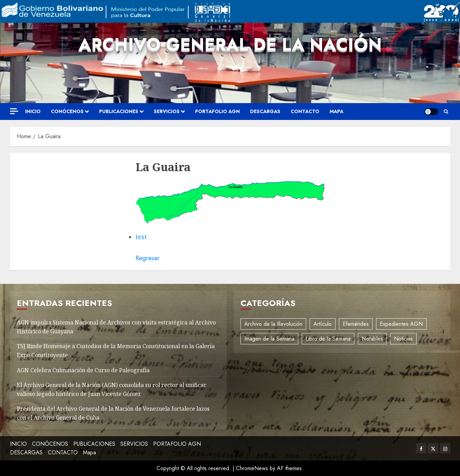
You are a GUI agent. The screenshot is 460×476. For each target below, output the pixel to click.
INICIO (33, 111)
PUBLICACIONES (119, 111)
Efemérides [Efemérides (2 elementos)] (356, 324)
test (141, 237)
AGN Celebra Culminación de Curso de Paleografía (83, 370)
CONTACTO (305, 111)
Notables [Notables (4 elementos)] (372, 339)
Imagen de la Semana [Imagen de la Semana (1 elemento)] (269, 339)
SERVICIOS (167, 111)
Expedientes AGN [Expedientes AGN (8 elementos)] (401, 324)
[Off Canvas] (14, 111)
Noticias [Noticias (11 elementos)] (403, 339)
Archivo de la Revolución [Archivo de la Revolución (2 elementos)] (273, 324)
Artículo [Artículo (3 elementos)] (323, 324)
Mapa (336, 111)
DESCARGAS (265, 111)
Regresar (148, 258)
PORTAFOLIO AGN (217, 111)
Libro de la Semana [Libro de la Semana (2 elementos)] (328, 339)
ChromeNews (252, 468)
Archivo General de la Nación (230, 45)
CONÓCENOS (67, 111)
